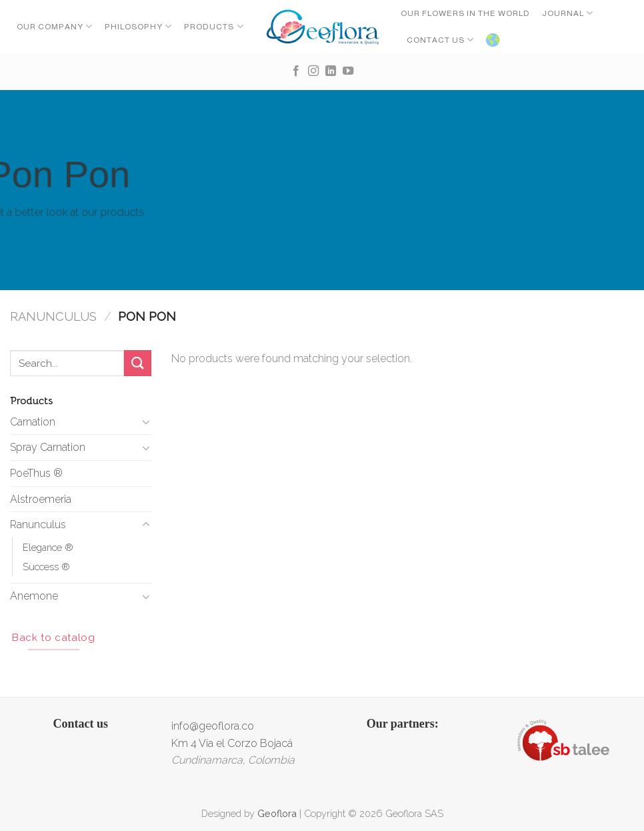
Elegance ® (48, 547)
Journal (568, 13)
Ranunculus (53, 316)
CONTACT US (440, 40)
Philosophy (138, 26)
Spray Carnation (48, 447)
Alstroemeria (41, 499)
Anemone (34, 596)
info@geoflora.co (213, 726)
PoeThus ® (36, 473)
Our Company (55, 26)
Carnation (33, 422)
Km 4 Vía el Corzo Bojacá (232, 743)
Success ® (46, 567)
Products (214, 26)
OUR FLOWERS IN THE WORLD (465, 13)
